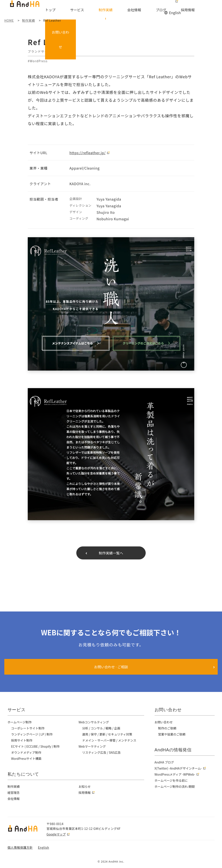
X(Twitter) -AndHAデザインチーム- (179, 768)
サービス (88, 10)
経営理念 (14, 793)
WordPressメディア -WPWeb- (175, 774)
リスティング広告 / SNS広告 (102, 752)
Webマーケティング (92, 746)
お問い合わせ (207, 7)
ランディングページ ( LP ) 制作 (32, 734)
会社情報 (131, 10)
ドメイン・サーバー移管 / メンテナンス (110, 740)
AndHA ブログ (165, 762)
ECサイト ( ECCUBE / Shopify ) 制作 (36, 746)
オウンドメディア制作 (26, 752)
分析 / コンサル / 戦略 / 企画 (102, 728)
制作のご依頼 (167, 728)
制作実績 (110, 10)
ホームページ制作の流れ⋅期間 (175, 786)
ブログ (151, 10)
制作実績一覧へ (111, 553)
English (175, 4)
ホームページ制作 (20, 722)
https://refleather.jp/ (87, 153)
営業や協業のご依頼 (172, 734)
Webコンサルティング (94, 722)
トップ (68, 10)
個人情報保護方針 (20, 847)
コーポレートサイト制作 (28, 728)
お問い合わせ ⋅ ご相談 (111, 667)
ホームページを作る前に (171, 780)
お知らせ (85, 786)
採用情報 (171, 10)
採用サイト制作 (22, 740)
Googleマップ (56, 834)
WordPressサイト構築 (27, 758)
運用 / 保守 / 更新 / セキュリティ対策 (108, 734)
